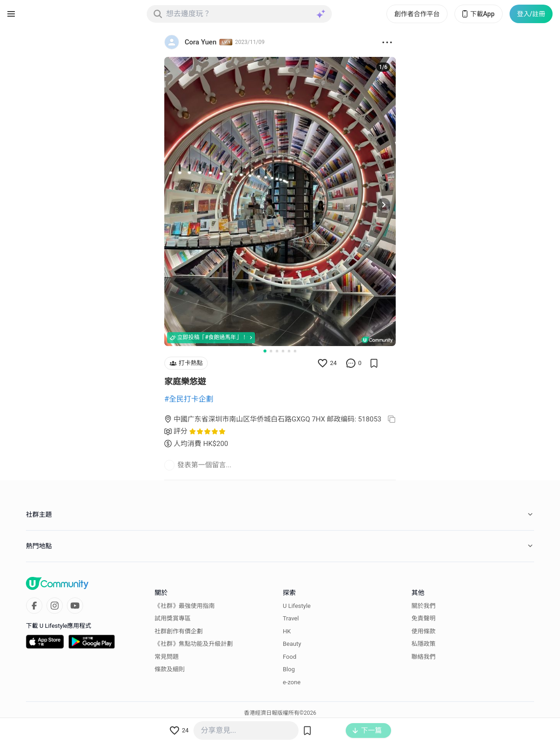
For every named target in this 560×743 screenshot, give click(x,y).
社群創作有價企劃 (179, 631)
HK (287, 631)
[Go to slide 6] (295, 351)
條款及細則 (170, 669)
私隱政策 (423, 644)
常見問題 (167, 657)
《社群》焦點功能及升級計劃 (194, 644)
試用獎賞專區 (173, 618)
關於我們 (423, 606)
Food (289, 657)
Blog (289, 669)
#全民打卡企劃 (189, 399)
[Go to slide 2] (271, 351)
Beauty (292, 644)
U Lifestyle (297, 606)
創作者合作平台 (417, 14)
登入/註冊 (531, 14)
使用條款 (423, 631)
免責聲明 (423, 618)
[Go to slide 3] (277, 351)
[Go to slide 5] (289, 351)
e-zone (292, 682)
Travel (291, 618)
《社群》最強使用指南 (185, 606)
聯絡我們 (423, 657)
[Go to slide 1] (265, 351)
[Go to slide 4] (283, 351)
